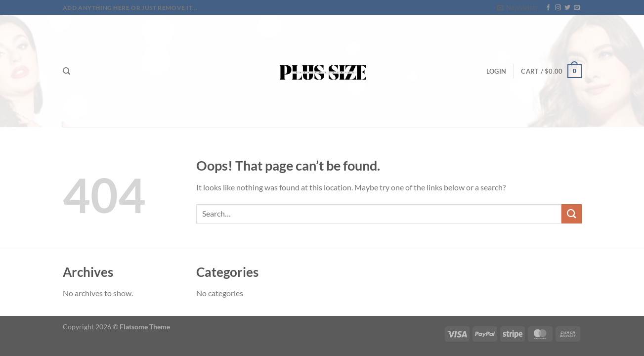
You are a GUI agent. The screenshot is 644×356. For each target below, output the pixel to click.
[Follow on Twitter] (567, 8)
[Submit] (571, 214)
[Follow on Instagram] (558, 8)
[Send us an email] (577, 8)
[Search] (66, 71)
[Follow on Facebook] (548, 8)
